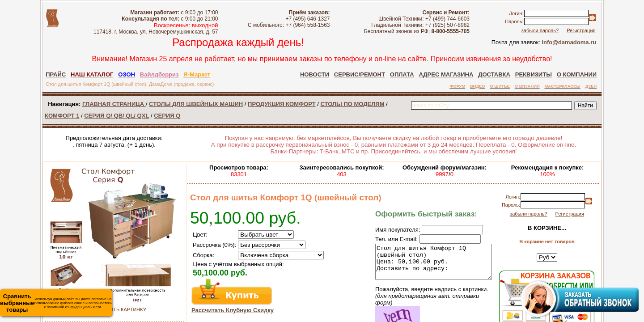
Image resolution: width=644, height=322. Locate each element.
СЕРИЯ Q (167, 116)
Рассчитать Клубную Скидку (233, 310)
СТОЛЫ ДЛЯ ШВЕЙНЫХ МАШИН (196, 104)
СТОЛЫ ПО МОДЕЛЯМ (352, 104)
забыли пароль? (540, 30)
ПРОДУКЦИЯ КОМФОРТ (282, 104)
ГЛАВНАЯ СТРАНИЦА (114, 104)
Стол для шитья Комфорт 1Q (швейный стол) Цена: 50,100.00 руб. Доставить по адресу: (427, 265)
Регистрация (581, 30)
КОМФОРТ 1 (62, 116)
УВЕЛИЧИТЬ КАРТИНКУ (118, 309)
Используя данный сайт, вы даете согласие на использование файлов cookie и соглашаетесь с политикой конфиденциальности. (56, 303)
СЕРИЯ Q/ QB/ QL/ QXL (117, 116)
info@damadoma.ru (569, 42)
